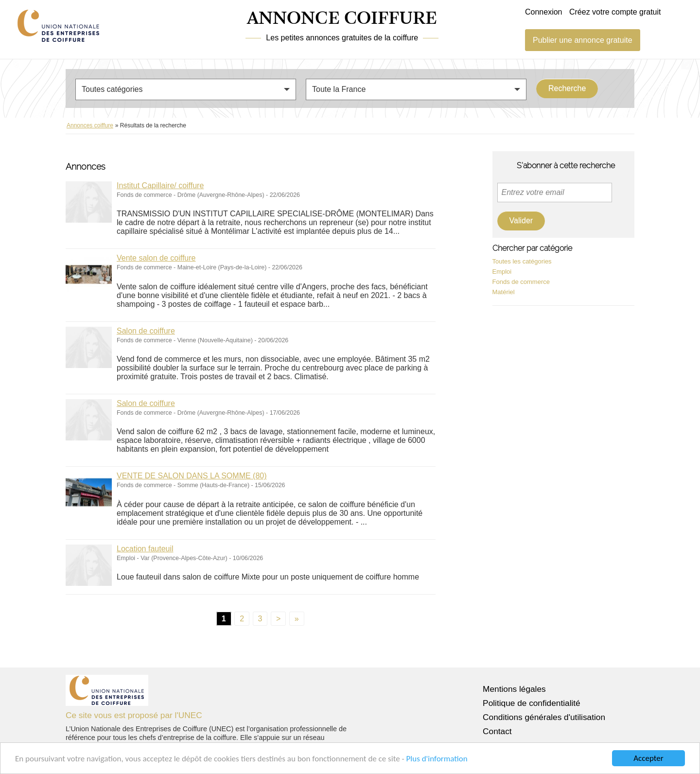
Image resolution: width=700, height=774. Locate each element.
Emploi (502, 272)
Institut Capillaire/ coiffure (160, 185)
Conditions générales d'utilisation (544, 717)
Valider (521, 220)
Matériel (504, 292)
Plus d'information (437, 759)
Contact (497, 731)
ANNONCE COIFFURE (342, 19)
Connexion (544, 12)
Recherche (567, 88)
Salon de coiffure (146, 331)
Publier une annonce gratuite (583, 40)
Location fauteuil (145, 549)
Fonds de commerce (521, 282)
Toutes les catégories (522, 261)
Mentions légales (514, 689)
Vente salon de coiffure (156, 258)
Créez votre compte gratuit (615, 12)
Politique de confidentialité (532, 703)
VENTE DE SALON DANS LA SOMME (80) (192, 476)
